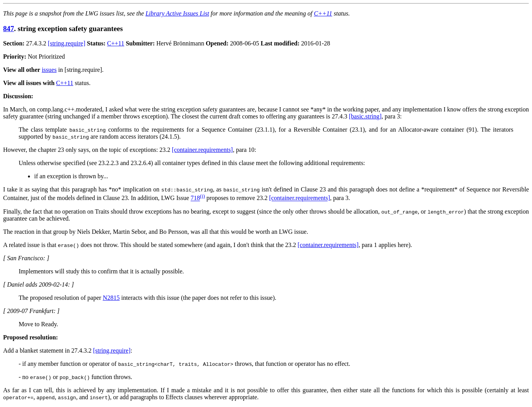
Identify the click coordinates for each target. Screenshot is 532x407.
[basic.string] (365, 116)
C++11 (323, 13)
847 (9, 29)
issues (49, 70)
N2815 (111, 298)
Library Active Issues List (177, 13)
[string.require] (66, 43)
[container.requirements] (202, 150)
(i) (203, 196)
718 (195, 198)
